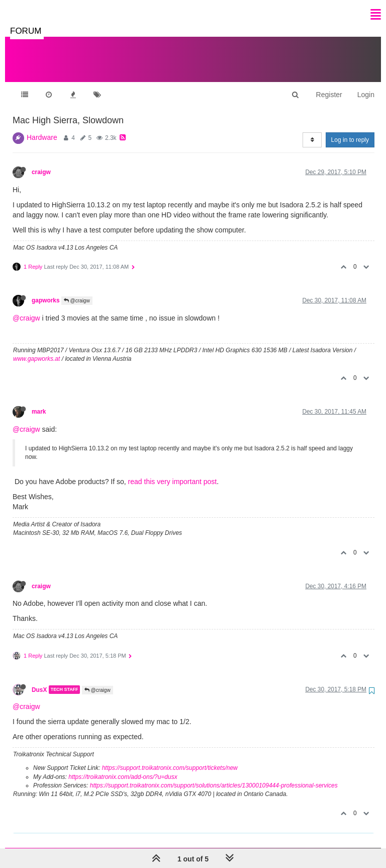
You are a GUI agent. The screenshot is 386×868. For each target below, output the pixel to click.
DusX (39, 679)
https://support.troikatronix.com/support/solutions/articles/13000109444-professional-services (214, 775)
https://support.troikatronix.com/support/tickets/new (170, 758)
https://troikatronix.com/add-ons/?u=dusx (123, 767)
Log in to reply (350, 130)
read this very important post (173, 471)
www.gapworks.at (36, 349)
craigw (41, 162)
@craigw (77, 291)
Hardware (42, 127)
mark (39, 402)
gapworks (46, 290)
